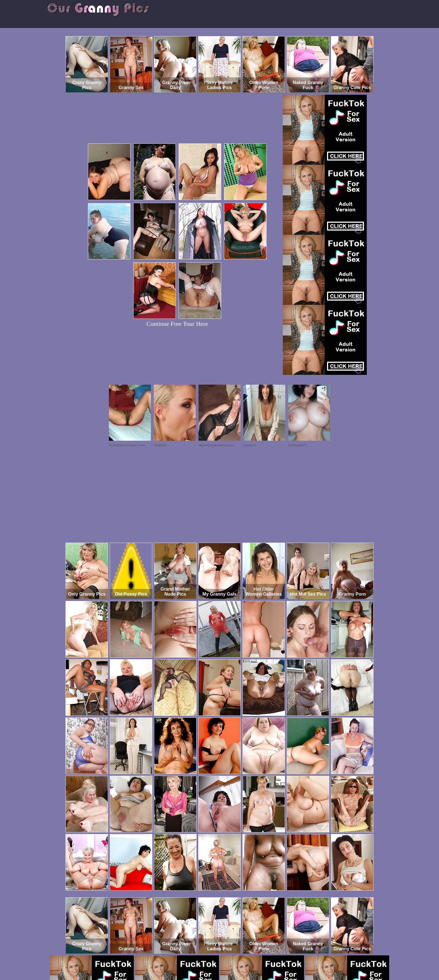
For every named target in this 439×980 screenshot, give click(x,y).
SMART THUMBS (229, 957)
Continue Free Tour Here (177, 324)
